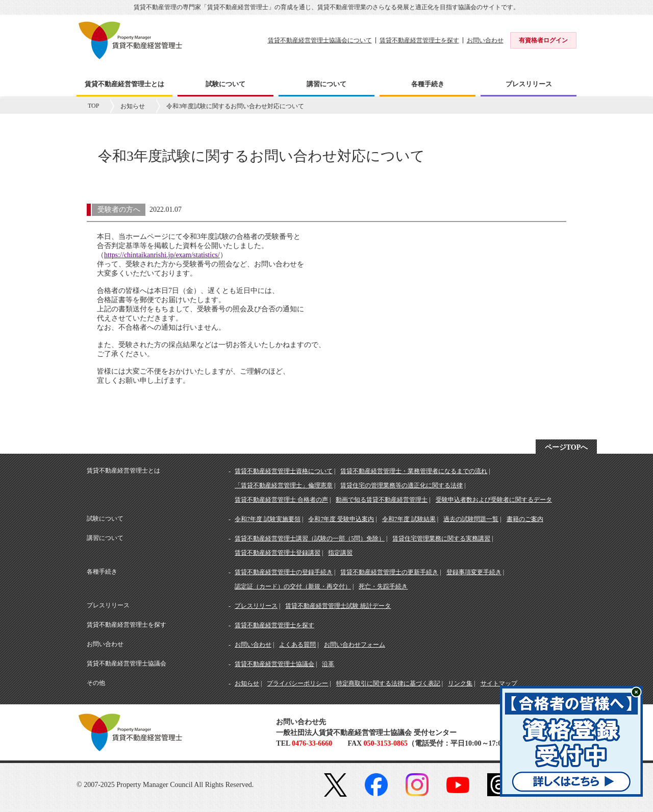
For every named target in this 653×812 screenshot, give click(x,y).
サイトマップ (499, 683)
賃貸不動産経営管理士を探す (419, 40)
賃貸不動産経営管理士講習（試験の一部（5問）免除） (310, 538)
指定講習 (340, 553)
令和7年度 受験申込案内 (341, 519)
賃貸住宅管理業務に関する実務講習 (441, 538)
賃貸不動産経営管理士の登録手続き (284, 572)
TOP (93, 106)
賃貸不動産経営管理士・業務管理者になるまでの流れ (414, 471)
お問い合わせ (485, 40)
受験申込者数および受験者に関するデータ (494, 500)
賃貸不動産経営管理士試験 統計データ (338, 606)
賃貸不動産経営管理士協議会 (274, 664)
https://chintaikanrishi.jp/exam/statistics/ (162, 255)
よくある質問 (297, 645)
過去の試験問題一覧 (471, 519)
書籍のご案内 (525, 519)
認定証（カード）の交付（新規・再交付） (293, 586)
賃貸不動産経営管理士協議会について (320, 40)
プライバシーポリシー (297, 683)
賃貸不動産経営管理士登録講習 (278, 553)
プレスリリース (256, 606)
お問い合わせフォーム (355, 645)
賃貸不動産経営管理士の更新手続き (389, 572)
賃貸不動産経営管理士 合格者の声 (281, 500)
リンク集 (460, 683)
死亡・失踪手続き (383, 586)
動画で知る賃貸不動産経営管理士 (382, 500)
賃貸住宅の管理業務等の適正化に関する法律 (401, 485)
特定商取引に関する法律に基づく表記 (388, 683)
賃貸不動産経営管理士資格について (284, 471)
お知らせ (133, 106)
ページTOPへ (567, 447)
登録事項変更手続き (474, 572)
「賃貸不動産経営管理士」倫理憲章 (284, 485)
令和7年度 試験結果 (409, 519)
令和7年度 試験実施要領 (268, 519)
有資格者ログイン (543, 40)
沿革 (328, 664)
